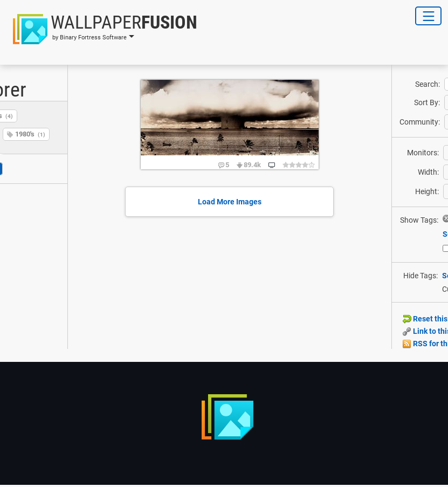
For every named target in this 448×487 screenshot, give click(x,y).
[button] (102, 29)
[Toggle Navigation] (428, 16)
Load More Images (230, 202)
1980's (30, 134)
